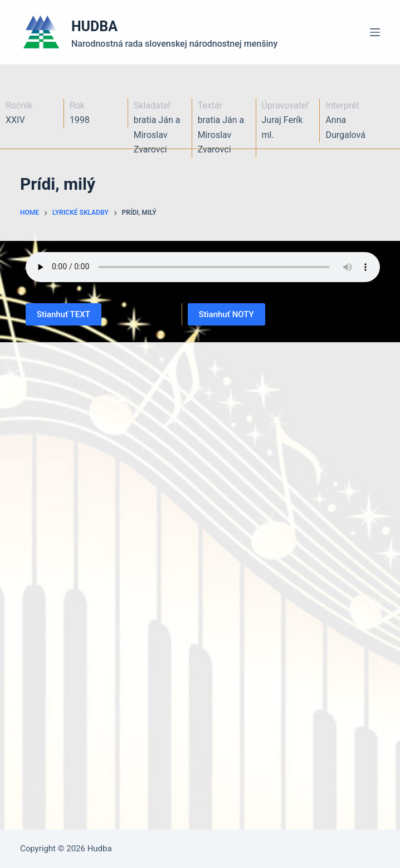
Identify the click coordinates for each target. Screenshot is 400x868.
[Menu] (375, 32)
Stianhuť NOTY (226, 314)
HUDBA (94, 26)
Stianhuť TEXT (64, 314)
